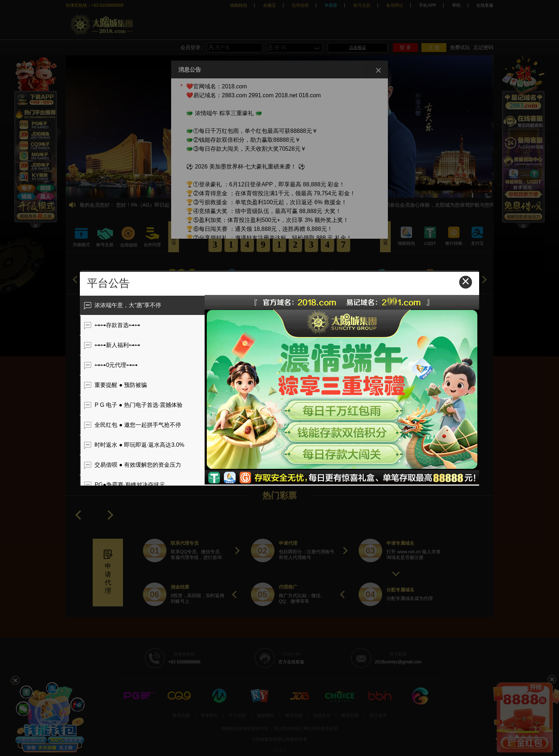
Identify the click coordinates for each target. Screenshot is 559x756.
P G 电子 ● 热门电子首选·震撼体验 (133, 405)
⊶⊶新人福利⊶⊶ (112, 345)
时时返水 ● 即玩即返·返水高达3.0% (134, 445)
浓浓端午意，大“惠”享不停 (123, 305)
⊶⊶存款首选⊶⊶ (112, 325)
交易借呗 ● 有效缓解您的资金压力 (133, 465)
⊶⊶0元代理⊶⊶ (111, 365)
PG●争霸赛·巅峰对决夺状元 (125, 485)
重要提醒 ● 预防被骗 (116, 385)
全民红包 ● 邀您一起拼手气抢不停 (133, 425)
